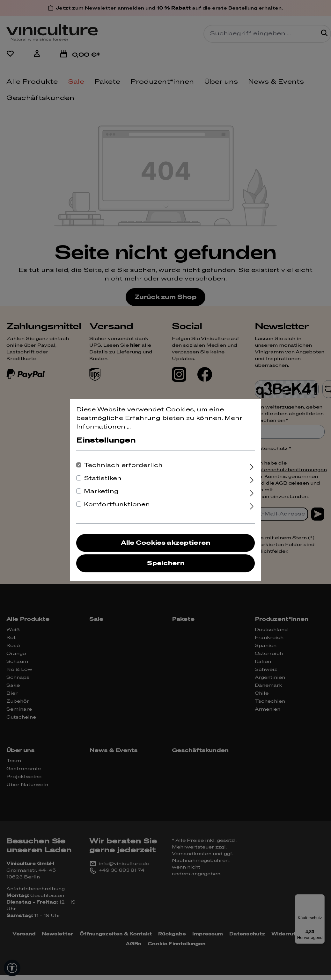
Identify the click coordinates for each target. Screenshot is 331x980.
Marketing (101, 491)
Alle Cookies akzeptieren (165, 543)
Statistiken (103, 478)
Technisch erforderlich (123, 465)
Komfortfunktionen (117, 504)
